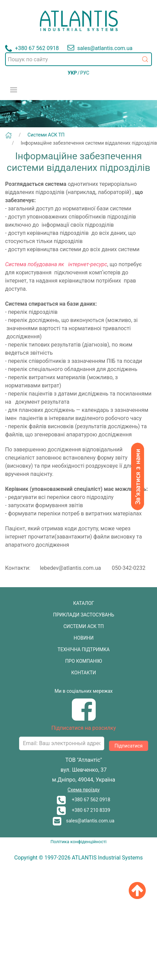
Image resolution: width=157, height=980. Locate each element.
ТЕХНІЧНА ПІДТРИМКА (84, 649)
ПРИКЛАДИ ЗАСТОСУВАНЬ (84, 615)
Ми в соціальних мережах (84, 691)
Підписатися (129, 746)
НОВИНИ (83, 638)
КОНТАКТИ (84, 673)
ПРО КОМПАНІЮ (84, 661)
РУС (85, 73)
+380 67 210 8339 (83, 810)
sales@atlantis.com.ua (84, 821)
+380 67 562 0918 (83, 800)
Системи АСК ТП (46, 135)
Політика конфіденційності (78, 842)
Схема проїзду (83, 790)
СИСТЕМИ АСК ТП (84, 626)
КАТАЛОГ (84, 603)
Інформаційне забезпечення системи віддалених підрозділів (89, 143)
